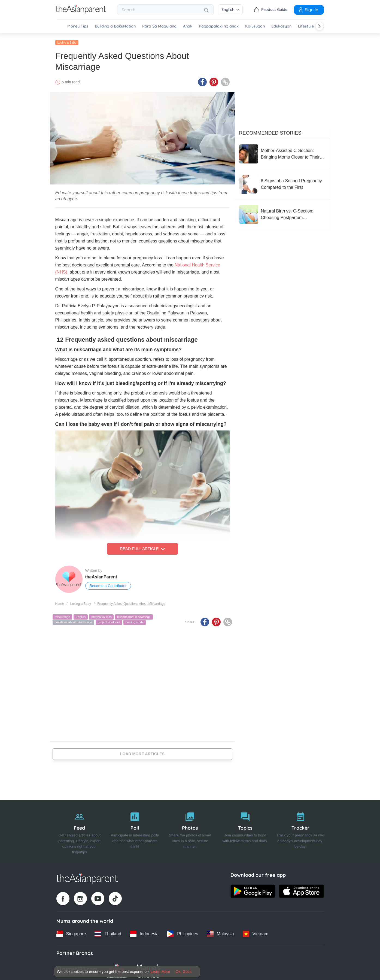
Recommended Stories (270, 131)
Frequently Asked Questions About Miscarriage (131, 601)
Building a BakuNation (115, 26)
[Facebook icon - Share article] (202, 80)
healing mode (135, 620)
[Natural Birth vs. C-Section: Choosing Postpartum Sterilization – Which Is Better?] (283, 212)
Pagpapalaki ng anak (219, 26)
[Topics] (245, 829)
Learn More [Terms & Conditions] (160, 972)
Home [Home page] (60, 601)
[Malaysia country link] (221, 932)
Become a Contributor (108, 584)
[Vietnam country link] (256, 932)
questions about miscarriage (74, 620)
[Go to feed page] (81, 12)
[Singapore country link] (71, 932)
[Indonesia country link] (144, 932)
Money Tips (78, 26)
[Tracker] (301, 829)
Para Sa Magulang (159, 26)
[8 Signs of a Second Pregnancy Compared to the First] (283, 182)
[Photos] (190, 829)
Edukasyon (281, 26)
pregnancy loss (101, 615)
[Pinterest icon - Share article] (214, 80)
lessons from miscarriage (134, 615)
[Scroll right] (320, 26)
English (230, 10)
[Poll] (135, 829)
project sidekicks (109, 620)
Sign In (308, 10)
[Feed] (80, 829)
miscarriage (63, 615)
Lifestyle (306, 26)
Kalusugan (255, 26)
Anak (188, 26)
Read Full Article (142, 547)
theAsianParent (101, 575)
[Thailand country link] (108, 932)
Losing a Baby (67, 40)
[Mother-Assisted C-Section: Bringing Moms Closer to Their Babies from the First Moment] (283, 151)
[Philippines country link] (183, 932)
